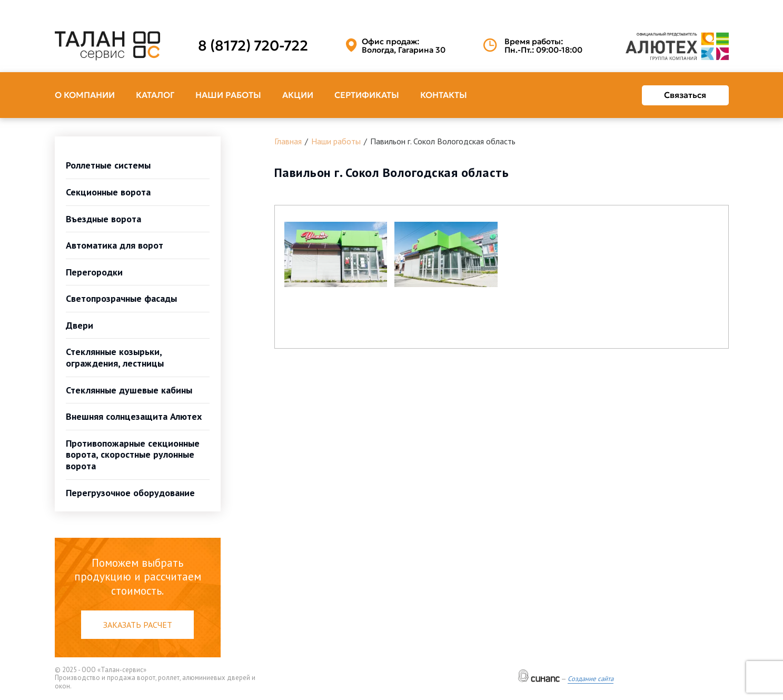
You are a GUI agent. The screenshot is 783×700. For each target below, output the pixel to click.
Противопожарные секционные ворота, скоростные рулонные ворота (133, 455)
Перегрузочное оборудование (130, 493)
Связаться (685, 95)
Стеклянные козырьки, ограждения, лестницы (115, 357)
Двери (80, 325)
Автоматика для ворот (115, 245)
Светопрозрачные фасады (121, 298)
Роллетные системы (108, 165)
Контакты (444, 95)
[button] (336, 254)
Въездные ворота (103, 219)
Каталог (155, 95)
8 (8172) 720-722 (253, 46)
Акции (298, 95)
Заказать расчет (138, 625)
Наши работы (228, 95)
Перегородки (94, 272)
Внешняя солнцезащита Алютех (134, 416)
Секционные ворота (108, 192)
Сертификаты (367, 95)
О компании (85, 95)
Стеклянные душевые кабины (129, 390)
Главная (288, 141)
